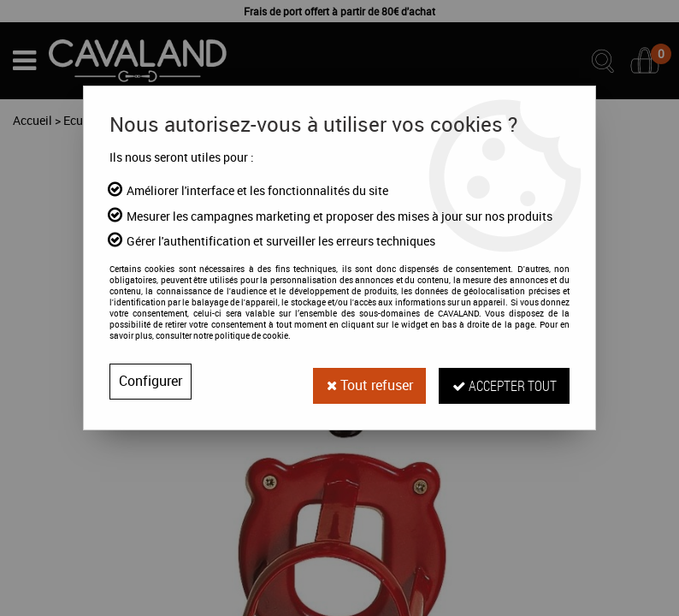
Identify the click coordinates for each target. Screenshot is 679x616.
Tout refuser (368, 382)
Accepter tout (504, 381)
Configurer (151, 382)
